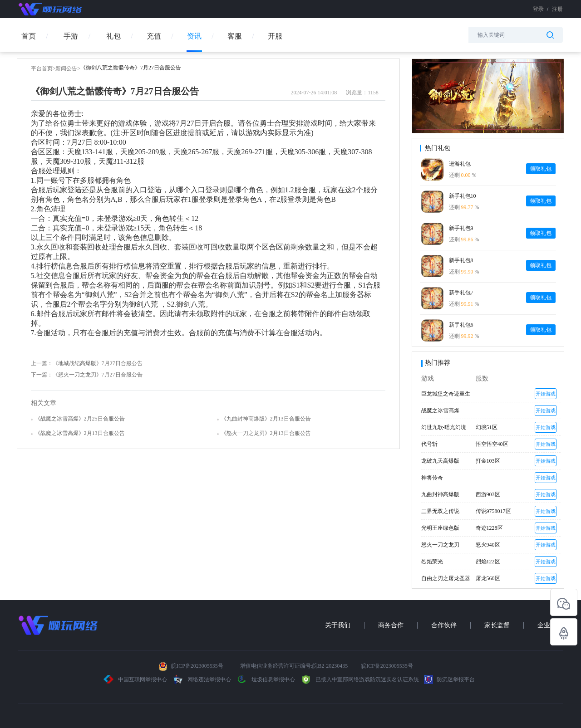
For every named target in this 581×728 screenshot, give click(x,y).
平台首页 (42, 68)
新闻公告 (66, 68)
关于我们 (338, 625)
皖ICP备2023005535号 (197, 666)
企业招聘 (550, 625)
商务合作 (391, 625)
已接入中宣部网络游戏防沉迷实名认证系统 (359, 679)
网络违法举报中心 (202, 679)
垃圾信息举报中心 (266, 679)
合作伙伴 (444, 625)
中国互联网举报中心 (135, 679)
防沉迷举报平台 (449, 679)
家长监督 (497, 625)
